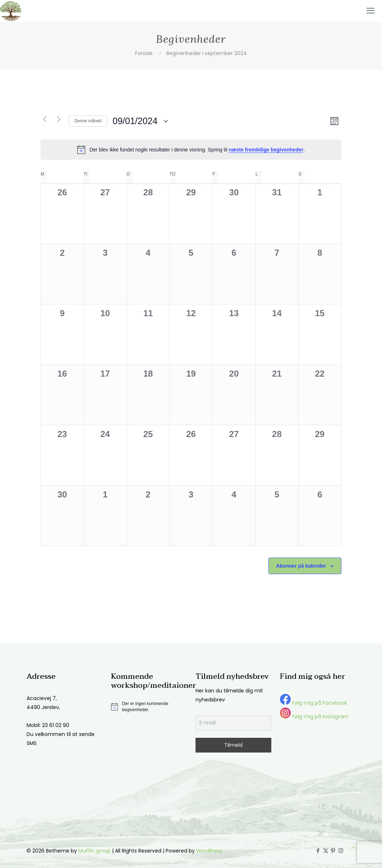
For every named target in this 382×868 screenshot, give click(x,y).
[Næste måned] (59, 119)
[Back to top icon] (353, 848)
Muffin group (95, 851)
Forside (144, 53)
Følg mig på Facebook (314, 703)
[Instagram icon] (341, 851)
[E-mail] (233, 723)
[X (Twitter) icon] (326, 851)
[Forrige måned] (45, 119)
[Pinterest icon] (333, 851)
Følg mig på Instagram (314, 717)
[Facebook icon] (318, 851)
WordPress (209, 851)
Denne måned (88, 121)
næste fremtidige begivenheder (266, 150)
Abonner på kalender (301, 566)
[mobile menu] (371, 11)
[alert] (191, 150)
